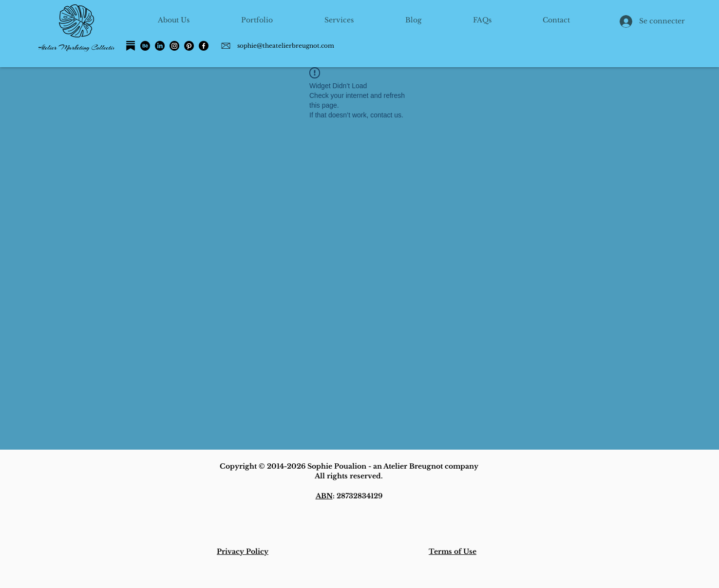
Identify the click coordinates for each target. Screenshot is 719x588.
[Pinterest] (189, 46)
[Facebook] (204, 46)
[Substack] (131, 46)
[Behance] (145, 46)
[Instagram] (174, 46)
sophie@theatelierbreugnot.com (286, 46)
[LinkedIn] (160, 46)
